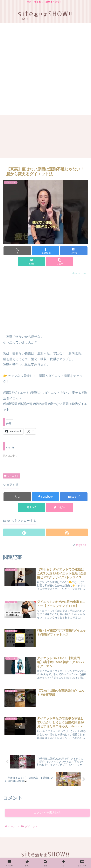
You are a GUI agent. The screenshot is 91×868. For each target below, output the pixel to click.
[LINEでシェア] (31, 261)
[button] (60, 261)
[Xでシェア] (17, 251)
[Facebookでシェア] (45, 251)
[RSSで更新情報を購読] (67, 532)
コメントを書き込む (47, 813)
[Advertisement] (45, 70)
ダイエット (12, 476)
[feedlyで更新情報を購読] (24, 532)
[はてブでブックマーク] (74, 251)
